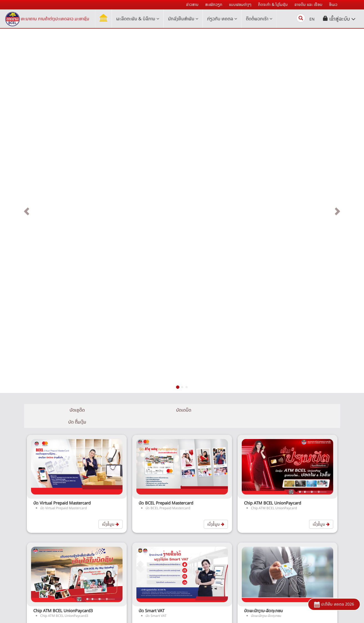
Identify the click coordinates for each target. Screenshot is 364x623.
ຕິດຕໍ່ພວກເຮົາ (259, 19)
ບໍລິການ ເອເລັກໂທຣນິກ (203, 544)
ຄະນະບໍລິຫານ (98, 535)
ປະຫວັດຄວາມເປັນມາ (98, 517)
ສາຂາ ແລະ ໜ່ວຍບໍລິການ (308, 568)
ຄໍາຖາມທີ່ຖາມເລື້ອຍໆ (308, 535)
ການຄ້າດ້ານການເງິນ (203, 572)
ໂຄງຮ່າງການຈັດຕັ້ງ (97, 526)
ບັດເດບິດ (182, 159)
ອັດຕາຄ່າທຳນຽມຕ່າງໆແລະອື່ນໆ (308, 517)
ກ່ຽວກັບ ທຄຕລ (222, 19)
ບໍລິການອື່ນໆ (203, 581)
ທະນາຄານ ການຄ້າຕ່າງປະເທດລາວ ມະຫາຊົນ (55, 19)
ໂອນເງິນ (203, 563)
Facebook (222, 612)
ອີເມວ (98, 572)
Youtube (248, 612)
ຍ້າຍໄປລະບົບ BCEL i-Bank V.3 (97, 581)
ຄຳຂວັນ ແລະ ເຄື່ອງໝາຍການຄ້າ (97, 563)
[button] (339, 19)
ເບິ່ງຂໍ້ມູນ (110, 262)
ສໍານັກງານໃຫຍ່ (308, 559)
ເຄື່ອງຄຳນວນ (308, 526)
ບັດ (203, 535)
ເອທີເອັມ (203, 553)
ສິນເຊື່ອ (203, 526)
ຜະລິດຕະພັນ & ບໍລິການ (138, 19)
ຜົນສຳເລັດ (97, 544)
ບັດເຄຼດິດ (77, 159)
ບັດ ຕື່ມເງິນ (287, 159)
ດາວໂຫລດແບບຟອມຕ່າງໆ (308, 577)
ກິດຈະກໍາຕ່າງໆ (97, 553)
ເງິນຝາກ (203, 517)
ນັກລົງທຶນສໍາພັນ (183, 19)
